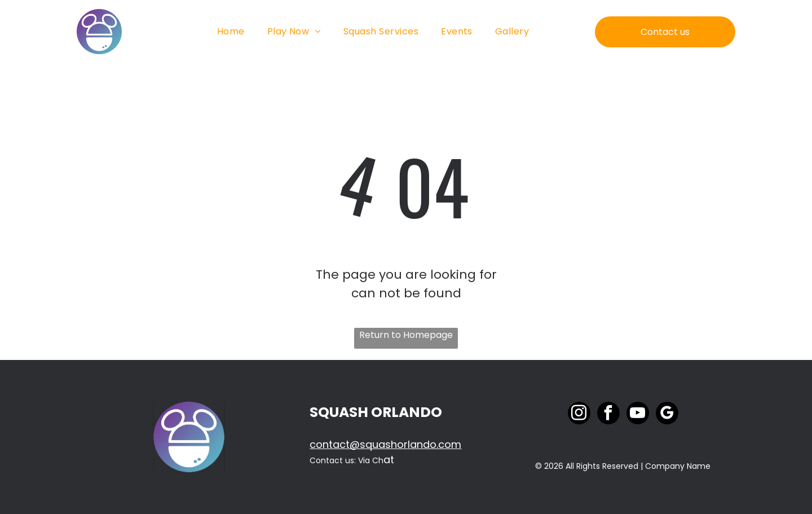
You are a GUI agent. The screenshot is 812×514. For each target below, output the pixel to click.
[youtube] (638, 414)
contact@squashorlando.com (385, 444)
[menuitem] (231, 32)
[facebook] (608, 414)
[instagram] (579, 414)
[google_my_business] (667, 414)
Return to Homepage (406, 335)
